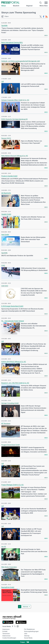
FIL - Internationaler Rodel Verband (13, 321)
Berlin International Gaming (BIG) (12, 42)
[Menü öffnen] (46, 3)
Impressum (6, 629)
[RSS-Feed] (46, 17)
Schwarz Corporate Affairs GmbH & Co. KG (15, 100)
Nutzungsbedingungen (31, 631)
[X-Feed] (41, 17)
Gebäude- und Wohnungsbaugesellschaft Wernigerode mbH (21, 61)
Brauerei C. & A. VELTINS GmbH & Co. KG (15, 383)
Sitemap (27, 636)
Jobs (26, 634)
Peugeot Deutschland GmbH (11, 445)
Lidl (2, 81)
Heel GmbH (5, 235)
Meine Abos (44, 6)
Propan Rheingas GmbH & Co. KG (12, 485)
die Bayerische (6, 193)
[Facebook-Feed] (44, 17)
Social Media (28, 638)
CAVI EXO (5, 286)
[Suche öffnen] (41, 3)
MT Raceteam (6, 424)
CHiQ (3, 266)
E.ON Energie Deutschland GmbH (12, 306)
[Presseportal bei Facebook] (12, 626)
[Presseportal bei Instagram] (17, 626)
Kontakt (5, 631)
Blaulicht (16, 6)
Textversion (6, 634)
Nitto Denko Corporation (9, 567)
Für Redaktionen (29, 629)
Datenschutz (6, 636)
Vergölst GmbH (6, 214)
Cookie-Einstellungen (9, 638)
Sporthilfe (4, 26)
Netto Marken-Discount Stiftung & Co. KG (15, 156)
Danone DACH (6, 138)
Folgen (24, 642)
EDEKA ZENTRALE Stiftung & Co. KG (14, 362)
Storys (4, 6)
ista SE (4, 547)
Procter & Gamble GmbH (9, 176)
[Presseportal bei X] (14, 626)
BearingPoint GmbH (8, 587)
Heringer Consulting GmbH (10, 403)
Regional (29, 6)
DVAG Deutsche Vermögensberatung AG (14, 119)
